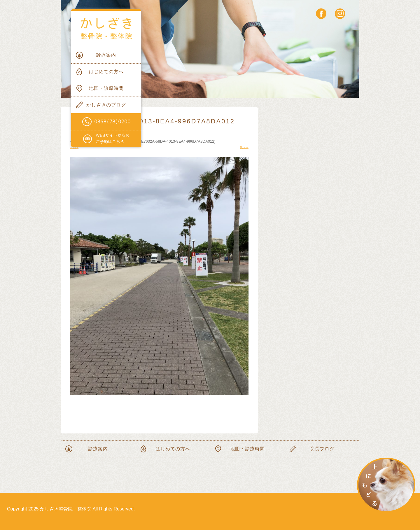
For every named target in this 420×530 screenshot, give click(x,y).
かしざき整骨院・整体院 (106, 29)
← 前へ (74, 147)
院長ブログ (322, 449)
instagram (340, 14)
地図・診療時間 (106, 88)
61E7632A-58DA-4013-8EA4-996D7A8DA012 (175, 141)
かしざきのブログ (106, 105)
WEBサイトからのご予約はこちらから (106, 139)
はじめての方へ (106, 72)
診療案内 (106, 55)
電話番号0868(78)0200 (106, 122)
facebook (321, 14)
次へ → (244, 147)
